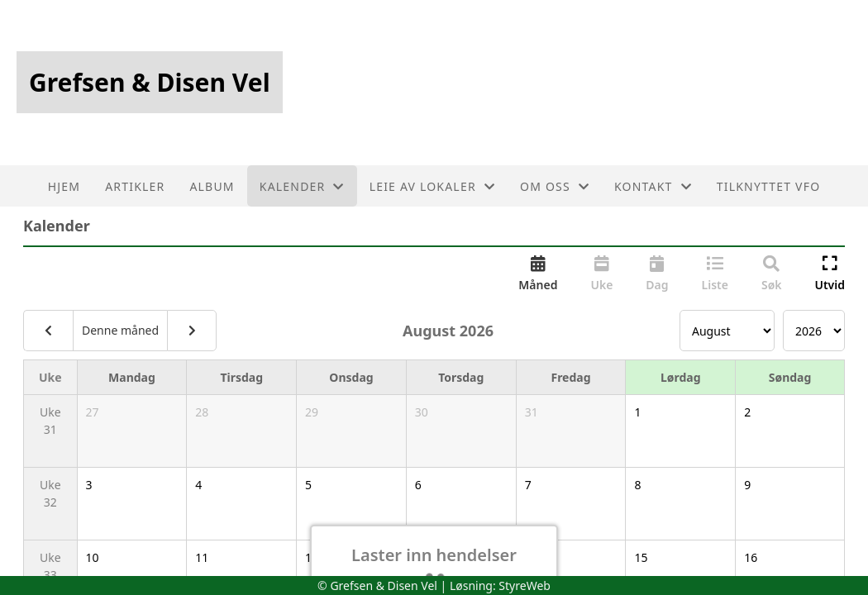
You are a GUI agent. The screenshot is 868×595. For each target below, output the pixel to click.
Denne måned (120, 330)
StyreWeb (525, 585)
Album (212, 186)
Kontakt (653, 186)
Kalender (302, 186)
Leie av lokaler (432, 186)
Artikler (135, 186)
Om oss (555, 186)
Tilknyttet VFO (769, 186)
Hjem (64, 186)
